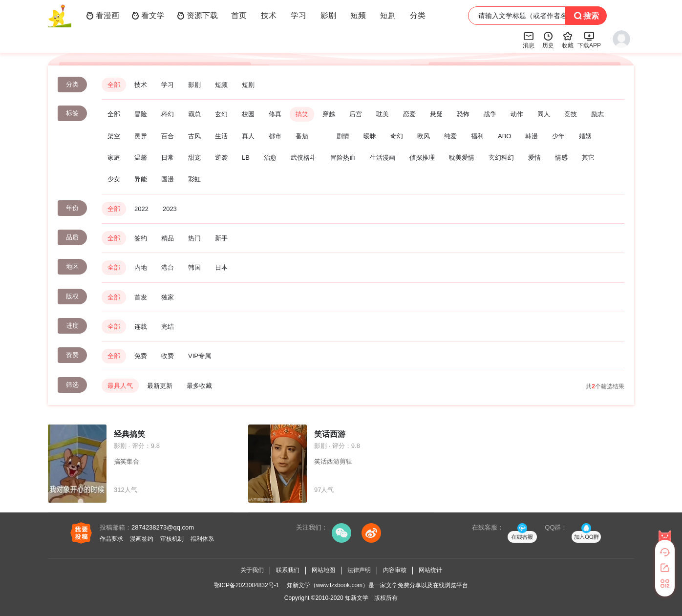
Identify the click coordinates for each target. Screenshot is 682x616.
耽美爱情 (462, 158)
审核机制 (172, 539)
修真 (275, 114)
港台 (168, 267)
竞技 (571, 114)
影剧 (328, 15)
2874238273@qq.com (163, 527)
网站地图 (323, 570)
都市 (275, 136)
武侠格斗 (303, 158)
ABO (504, 136)
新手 (221, 238)
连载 (141, 327)
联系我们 (288, 570)
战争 (490, 114)
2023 (170, 209)
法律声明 (359, 570)
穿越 (329, 114)
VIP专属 (200, 356)
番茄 (302, 136)
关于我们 (252, 570)
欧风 (424, 136)
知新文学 (357, 598)
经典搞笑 (129, 434)
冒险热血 (343, 158)
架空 (114, 136)
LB (246, 158)
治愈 (270, 158)
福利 (477, 136)
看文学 (148, 16)
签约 (141, 238)
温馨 (141, 158)
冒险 (141, 114)
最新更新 (160, 386)
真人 (248, 136)
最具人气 (120, 386)
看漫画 (103, 16)
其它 (588, 158)
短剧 (388, 15)
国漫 (168, 179)
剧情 (343, 136)
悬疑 (436, 114)
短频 (358, 15)
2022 (141, 209)
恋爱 (409, 114)
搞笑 (302, 114)
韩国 (194, 267)
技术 (269, 15)
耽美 (383, 114)
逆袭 (221, 158)
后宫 (356, 114)
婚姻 (585, 136)
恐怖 (463, 114)
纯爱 (450, 136)
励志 (597, 114)
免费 (141, 356)
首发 (141, 297)
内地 (141, 267)
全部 (114, 85)
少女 (114, 179)
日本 (221, 267)
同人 (544, 114)
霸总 (194, 114)
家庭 (114, 158)
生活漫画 (383, 158)
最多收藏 (199, 386)
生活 (221, 136)
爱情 (534, 158)
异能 (141, 179)
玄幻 (221, 114)
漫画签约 (142, 539)
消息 (529, 40)
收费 (168, 356)
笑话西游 (330, 434)
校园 (248, 114)
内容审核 (395, 570)
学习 (298, 15)
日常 (168, 158)
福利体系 (202, 539)
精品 (168, 238)
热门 (194, 238)
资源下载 (197, 16)
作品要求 (111, 539)
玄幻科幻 (501, 158)
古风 (194, 136)
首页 (239, 15)
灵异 (141, 136)
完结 (168, 327)
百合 (168, 136)
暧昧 (370, 136)
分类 (418, 15)
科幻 (168, 114)
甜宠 (194, 158)
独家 (168, 297)
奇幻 (397, 136)
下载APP (589, 40)
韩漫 (532, 136)
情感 (561, 158)
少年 (558, 136)
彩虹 (194, 179)
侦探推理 (422, 158)
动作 (517, 114)
